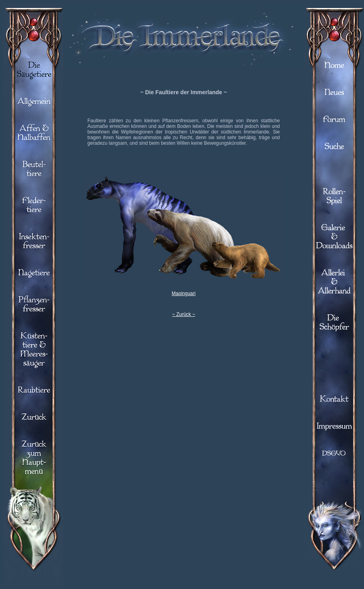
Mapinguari (183, 293)
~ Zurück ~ (183, 314)
